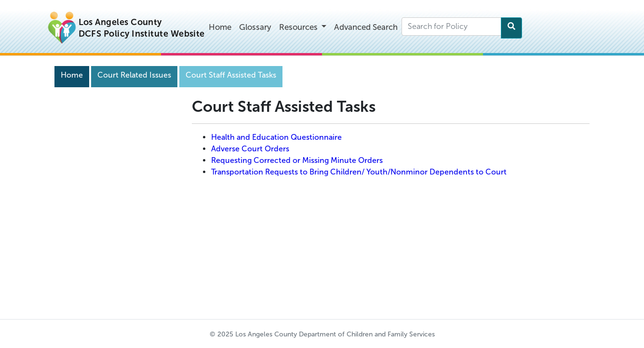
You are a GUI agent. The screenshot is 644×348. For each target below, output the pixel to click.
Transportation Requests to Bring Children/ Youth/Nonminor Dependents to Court (359, 172)
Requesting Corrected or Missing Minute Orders (297, 160)
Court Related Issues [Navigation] (134, 75)
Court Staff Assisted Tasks (231, 75)
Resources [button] (299, 27)
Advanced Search (366, 27)
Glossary (255, 27)
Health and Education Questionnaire (276, 137)
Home (220, 27)
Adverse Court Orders (250, 149)
